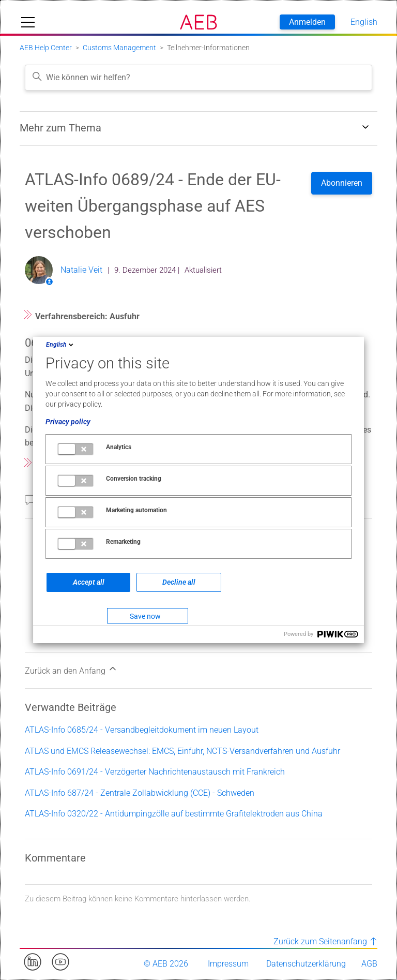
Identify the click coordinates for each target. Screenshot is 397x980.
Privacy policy (68, 422)
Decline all (179, 582)
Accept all (89, 582)
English (60, 345)
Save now (145, 616)
